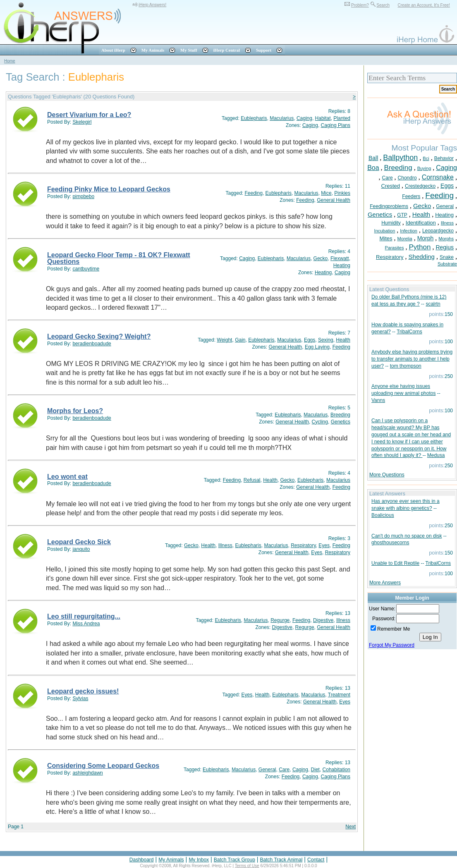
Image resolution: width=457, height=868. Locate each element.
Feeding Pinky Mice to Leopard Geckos (109, 189)
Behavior (444, 158)
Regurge (280, 620)
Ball (373, 158)
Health (343, 340)
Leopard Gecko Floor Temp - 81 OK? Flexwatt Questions (119, 258)
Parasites (395, 248)
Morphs (446, 239)
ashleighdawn (87, 773)
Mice (326, 193)
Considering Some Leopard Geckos (103, 766)
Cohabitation (336, 770)
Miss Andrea (86, 624)
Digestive (323, 620)
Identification (421, 223)
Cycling (320, 422)
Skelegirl (82, 122)
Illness (225, 545)
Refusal (252, 480)
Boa (373, 168)
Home (10, 61)
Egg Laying (317, 347)
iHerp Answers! (152, 5)
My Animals (171, 860)
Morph (426, 238)
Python (420, 247)
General (267, 770)
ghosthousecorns (390, 543)
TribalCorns (409, 332)
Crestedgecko (420, 186)
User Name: (382, 609)
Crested (391, 186)
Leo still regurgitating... (84, 616)
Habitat (323, 118)
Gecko (321, 258)
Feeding (254, 193)
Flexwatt (340, 258)
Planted (342, 118)
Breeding (340, 415)
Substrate (447, 264)
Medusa (436, 455)
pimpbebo (83, 196)
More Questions (387, 475)
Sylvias (80, 698)
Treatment (339, 695)
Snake (447, 257)
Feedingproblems (389, 206)
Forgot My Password (392, 645)
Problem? (360, 5)
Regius (445, 247)
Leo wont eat (67, 477)
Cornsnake (438, 177)
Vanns (378, 400)
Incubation (385, 231)
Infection (409, 231)
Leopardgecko (438, 231)
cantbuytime (86, 269)
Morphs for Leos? (75, 411)
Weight (224, 340)
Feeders (411, 196)
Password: (384, 619)
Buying (424, 168)
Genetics (341, 422)
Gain (240, 340)
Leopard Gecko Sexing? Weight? (99, 336)
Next (351, 827)
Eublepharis (254, 118)
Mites (386, 238)
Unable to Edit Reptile (395, 563)
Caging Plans (336, 125)
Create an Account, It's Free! (424, 5)
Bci (426, 158)
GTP (402, 215)
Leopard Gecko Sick (79, 542)
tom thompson (406, 366)
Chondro (407, 178)
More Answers (385, 583)
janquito (81, 549)
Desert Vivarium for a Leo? (89, 115)
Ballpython (400, 158)
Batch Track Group (234, 860)
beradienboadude (92, 344)
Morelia (405, 239)
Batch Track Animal (281, 860)
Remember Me (394, 629)
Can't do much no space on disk (407, 536)
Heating (342, 265)
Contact (316, 860)
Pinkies (342, 193)
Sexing (326, 340)
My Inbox (199, 860)
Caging (304, 118)
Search (383, 5)
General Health (334, 200)
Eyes (324, 545)
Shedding (422, 257)
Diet (315, 770)
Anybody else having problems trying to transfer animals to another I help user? (412, 359)
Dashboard (142, 860)
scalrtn (433, 304)
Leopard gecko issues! (83, 691)
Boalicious (383, 515)
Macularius (282, 118)
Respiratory (303, 545)
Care (284, 770)
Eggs (310, 340)
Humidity (391, 223)
